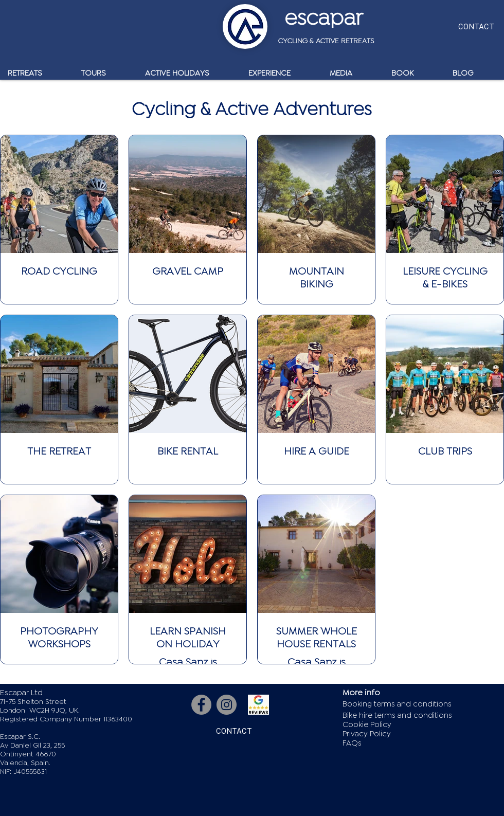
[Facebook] (201, 705)
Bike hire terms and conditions (397, 715)
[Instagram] (227, 705)
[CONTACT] (476, 26)
